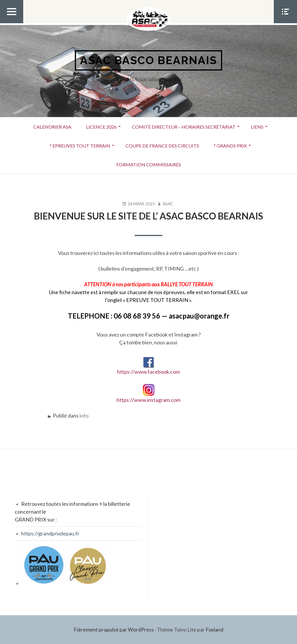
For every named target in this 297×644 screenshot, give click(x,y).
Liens (257, 127)
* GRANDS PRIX (230, 146)
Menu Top (12, 23)
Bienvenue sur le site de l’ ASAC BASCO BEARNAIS (148, 216)
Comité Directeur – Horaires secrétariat (184, 127)
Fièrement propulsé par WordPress (114, 629)
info (84, 415)
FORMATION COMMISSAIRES (149, 164)
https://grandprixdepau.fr (50, 533)
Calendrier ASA (52, 127)
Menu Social (285, 23)
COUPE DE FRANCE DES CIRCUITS (162, 146)
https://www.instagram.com (148, 400)
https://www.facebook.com (148, 366)
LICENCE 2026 (101, 127)
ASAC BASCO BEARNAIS (148, 60)
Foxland (214, 629)
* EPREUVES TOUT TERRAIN (80, 146)
